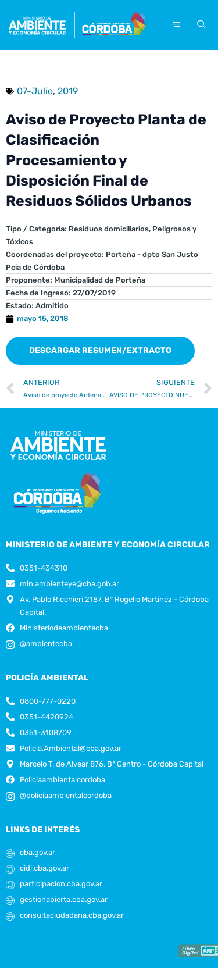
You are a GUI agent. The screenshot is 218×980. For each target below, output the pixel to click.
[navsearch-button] (199, 25)
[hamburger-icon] (175, 25)
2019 (68, 91)
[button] (100, 351)
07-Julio (35, 91)
